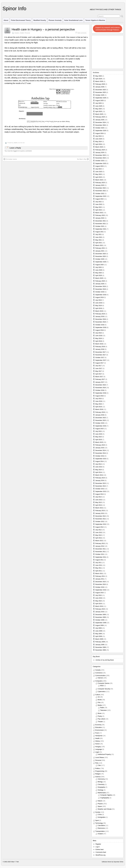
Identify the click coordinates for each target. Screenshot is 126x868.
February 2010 (100, 609)
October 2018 (100, 325)
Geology (101, 790)
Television (104, 710)
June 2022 (99, 204)
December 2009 (101, 615)
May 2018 (99, 338)
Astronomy (101, 779)
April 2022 (99, 210)
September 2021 (101, 229)
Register (98, 844)
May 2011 (99, 568)
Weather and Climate (105, 809)
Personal (27, 33)
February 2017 (100, 379)
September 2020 (101, 262)
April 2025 (99, 112)
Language (99, 749)
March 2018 (99, 344)
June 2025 (99, 106)
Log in (98, 847)
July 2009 (98, 628)
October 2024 (100, 128)
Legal (97, 752)
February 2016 (100, 412)
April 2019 (99, 308)
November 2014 (101, 453)
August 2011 (99, 560)
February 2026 (100, 84)
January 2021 (100, 251)
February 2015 (100, 445)
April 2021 (99, 243)
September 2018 (101, 327)
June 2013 (99, 500)
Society (98, 812)
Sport (97, 820)
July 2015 (98, 431)
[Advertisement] (108, 51)
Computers (99, 681)
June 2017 (99, 369)
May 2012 (99, 535)
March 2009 (99, 639)
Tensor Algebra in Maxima (95, 20)
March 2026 (99, 81)
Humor (98, 744)
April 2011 (99, 571)
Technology (99, 823)
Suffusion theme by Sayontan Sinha (113, 862)
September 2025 (101, 98)
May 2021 (99, 240)
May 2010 (99, 601)
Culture (98, 695)
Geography (101, 787)
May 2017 (99, 371)
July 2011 (98, 563)
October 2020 (100, 259)
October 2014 (100, 456)
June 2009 (99, 631)
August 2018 (99, 330)
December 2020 (101, 254)
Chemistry (101, 784)
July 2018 (98, 333)
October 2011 (100, 554)
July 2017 (98, 366)
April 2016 (99, 407)
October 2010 (100, 587)
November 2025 (101, 92)
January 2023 (100, 185)
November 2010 (101, 584)
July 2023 (98, 169)
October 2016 (100, 390)
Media (100, 705)
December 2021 (101, 221)
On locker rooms (10, 159)
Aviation (17, 33)
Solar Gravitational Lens (73, 20)
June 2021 (99, 237)
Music (100, 713)
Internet (100, 678)
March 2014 (99, 475)
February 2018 (100, 347)
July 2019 (98, 300)
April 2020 (99, 275)
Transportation (100, 831)
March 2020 (99, 278)
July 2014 (98, 464)
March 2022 (99, 213)
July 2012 (98, 530)
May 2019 (99, 306)
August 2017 (99, 363)
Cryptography (105, 798)
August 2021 (99, 232)
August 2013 (99, 494)
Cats (99, 765)
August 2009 (99, 625)
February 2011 (100, 576)
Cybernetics (102, 692)
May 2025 (99, 109)
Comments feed (101, 852)
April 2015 (99, 440)
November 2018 (101, 322)
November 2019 (101, 289)
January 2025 (100, 120)
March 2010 (99, 606)
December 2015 (101, 418)
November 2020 (101, 256)
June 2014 (99, 467)
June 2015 (99, 434)
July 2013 (98, 497)
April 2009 (99, 636)
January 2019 (100, 317)
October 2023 (100, 161)
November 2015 (101, 420)
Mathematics (102, 793)
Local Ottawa (100, 757)
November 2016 (101, 388)
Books (100, 700)
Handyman (99, 736)
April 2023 (99, 177)
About (6, 20)
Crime (100, 815)
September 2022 (101, 196)
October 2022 (100, 194)
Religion (98, 774)
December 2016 (101, 385)
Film (99, 703)
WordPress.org (101, 855)
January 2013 (100, 513)
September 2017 (101, 360)
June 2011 (99, 565)
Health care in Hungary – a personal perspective (43, 29)
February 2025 (100, 117)
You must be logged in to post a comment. (18, 151)
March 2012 (99, 541)
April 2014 (99, 472)
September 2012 (101, 524)
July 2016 (98, 399)
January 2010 (100, 612)
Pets (97, 763)
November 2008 (101, 650)
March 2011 (99, 574)
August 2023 (99, 166)
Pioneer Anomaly (55, 20)
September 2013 (101, 491)
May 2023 (99, 174)
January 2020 (100, 284)
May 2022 (99, 207)
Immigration (102, 817)
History (98, 741)
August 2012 (99, 527)
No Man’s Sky (83, 159)
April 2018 (99, 341)
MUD (102, 686)
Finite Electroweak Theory (21, 20)
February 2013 (100, 511)
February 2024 (100, 150)
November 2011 (101, 552)
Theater (100, 722)
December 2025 (101, 90)
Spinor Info (14, 9)
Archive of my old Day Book (105, 660)
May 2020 (99, 273)
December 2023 (101, 155)
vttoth (15, 143)
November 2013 (101, 486)
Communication (100, 676)
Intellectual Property (104, 754)
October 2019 (100, 292)
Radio (102, 708)
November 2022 (101, 191)
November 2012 (101, 519)
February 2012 (100, 543)
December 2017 (101, 352)
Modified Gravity (40, 20)
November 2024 (101, 125)
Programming (100, 771)
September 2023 (101, 163)
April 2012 (99, 538)
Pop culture (102, 719)
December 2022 (101, 188)
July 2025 (98, 103)
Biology (100, 782)
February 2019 (100, 314)
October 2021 (100, 226)
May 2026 (99, 76)
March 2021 (99, 245)
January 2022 (100, 218)
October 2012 (100, 522)
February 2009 (100, 642)
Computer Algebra (106, 795)
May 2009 (99, 634)
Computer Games (104, 683)
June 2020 (99, 270)
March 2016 (99, 409)
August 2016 (99, 396)
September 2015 (101, 426)
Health (22, 33)
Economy (98, 725)
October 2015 (100, 423)
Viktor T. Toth (15, 862)
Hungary (98, 747)
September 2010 (101, 590)
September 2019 (101, 295)
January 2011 (100, 579)
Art (99, 697)
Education (99, 727)
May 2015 (99, 437)
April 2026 (99, 79)
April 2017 (99, 374)
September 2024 (101, 131)
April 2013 (99, 505)
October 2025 (100, 95)
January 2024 (100, 153)
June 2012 (99, 533)
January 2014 (100, 481)
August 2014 (99, 461)
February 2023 (100, 183)
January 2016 (100, 415)
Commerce (99, 673)
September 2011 (101, 557)
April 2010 (99, 604)
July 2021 (98, 234)
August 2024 (99, 133)
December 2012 (101, 516)
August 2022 (99, 199)
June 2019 (99, 303)
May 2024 (99, 142)
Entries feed (100, 850)
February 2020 (100, 281)
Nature (100, 801)
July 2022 (98, 202)
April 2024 (99, 144)
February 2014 (100, 478)
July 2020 (98, 267)
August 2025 (99, 101)
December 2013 (101, 483)
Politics (98, 768)
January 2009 (100, 645)
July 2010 (98, 595)
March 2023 (99, 180)
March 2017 (99, 377)
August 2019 (99, 297)
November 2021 (101, 224)
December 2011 (101, 549)
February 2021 (100, 248)
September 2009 (101, 623)
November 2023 (101, 158)
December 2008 (101, 647)
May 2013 (99, 502)
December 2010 (101, 582)
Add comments (82, 33)
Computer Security (104, 689)
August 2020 (99, 265)
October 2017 (100, 358)
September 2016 (101, 393)
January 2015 (100, 448)
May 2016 (99, 404)
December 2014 (101, 450)
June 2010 (99, 598)
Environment (99, 730)
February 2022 (100, 215)
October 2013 (100, 489)
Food (97, 733)
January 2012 (100, 546)
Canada (98, 670)
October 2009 (100, 620)
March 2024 (99, 147)
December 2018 (101, 319)
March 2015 (99, 442)
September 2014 (101, 459)
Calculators (102, 825)
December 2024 (101, 122)
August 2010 (99, 593)
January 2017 (100, 382)
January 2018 (100, 349)
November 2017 (101, 355)
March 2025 (99, 114)
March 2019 (99, 311)
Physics (100, 804)
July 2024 (98, 136)
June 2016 (99, 401)
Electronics (101, 828)
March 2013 (99, 508)
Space (100, 806)
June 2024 (99, 139)
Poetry (100, 716)
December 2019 (101, 286)
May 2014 (99, 470)
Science (98, 777)
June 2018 (99, 336)
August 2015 (99, 429)
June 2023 (99, 172)
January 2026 (100, 87)
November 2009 (101, 617)
